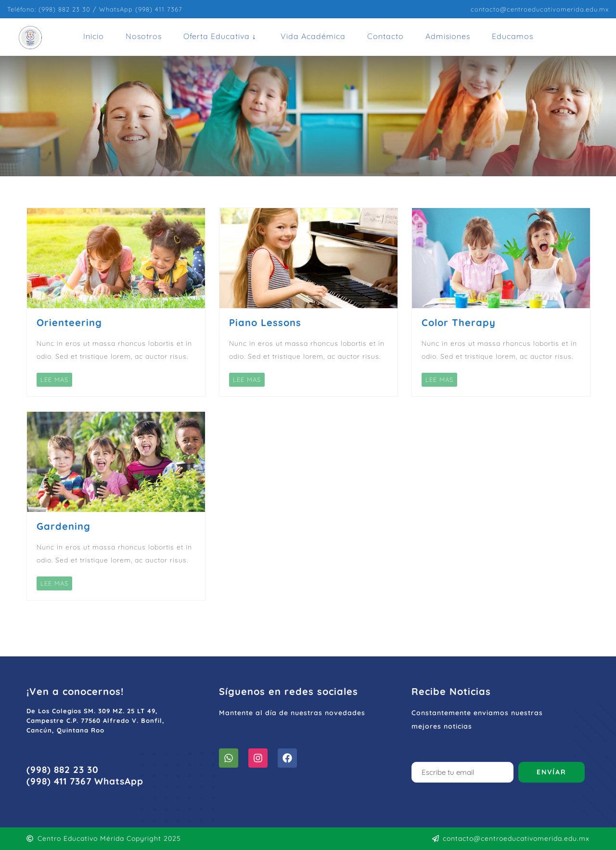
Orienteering (69, 322)
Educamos (513, 36)
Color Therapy (459, 322)
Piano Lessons (265, 322)
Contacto (385, 36)
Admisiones (448, 36)
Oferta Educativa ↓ (220, 36)
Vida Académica (313, 36)
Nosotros (144, 36)
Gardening (64, 526)
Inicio (94, 36)
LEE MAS (54, 379)
